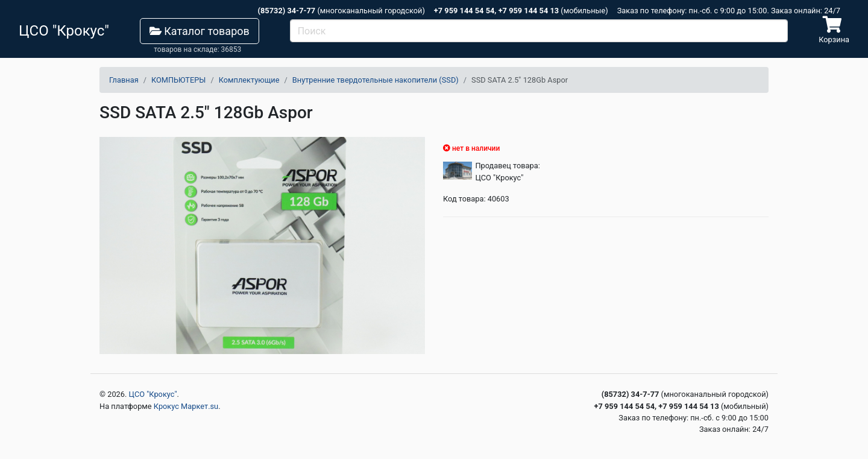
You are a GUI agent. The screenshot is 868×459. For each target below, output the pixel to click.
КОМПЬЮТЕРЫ (178, 80)
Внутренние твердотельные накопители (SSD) (376, 80)
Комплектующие (249, 80)
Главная (124, 80)
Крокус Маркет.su (186, 406)
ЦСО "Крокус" (153, 394)
